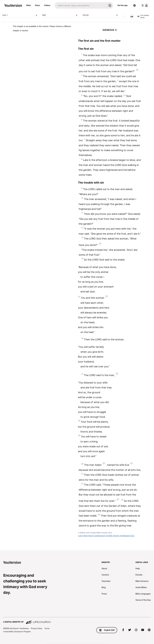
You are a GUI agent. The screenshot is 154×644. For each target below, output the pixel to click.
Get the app (122, 5)
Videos (47, 5)
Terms (47, 628)
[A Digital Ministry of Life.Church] (77, 621)
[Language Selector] (134, 5)
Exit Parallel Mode (143, 16)
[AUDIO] (124, 16)
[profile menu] (145, 5)
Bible (29, 5)
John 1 (20, 15)
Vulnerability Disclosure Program (17, 632)
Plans (37, 5)
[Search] (81, 5)
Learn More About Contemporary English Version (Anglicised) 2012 (106, 536)
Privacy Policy (37, 628)
